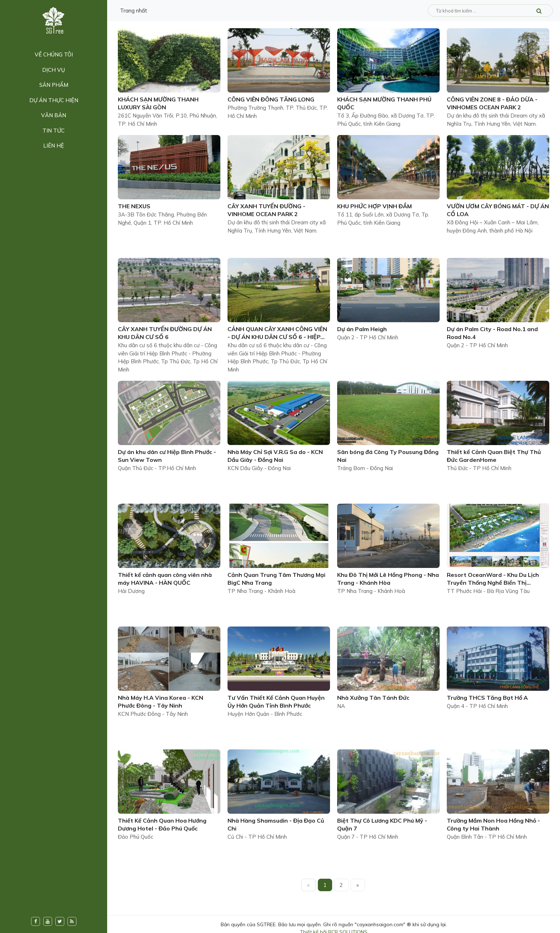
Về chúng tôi (54, 54)
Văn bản (54, 115)
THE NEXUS (134, 206)
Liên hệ (54, 146)
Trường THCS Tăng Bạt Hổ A (487, 698)
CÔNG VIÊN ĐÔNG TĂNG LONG (271, 99)
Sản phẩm (54, 85)
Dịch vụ (54, 70)
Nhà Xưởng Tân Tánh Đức (373, 698)
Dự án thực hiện (54, 100)
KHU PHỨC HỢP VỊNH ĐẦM (374, 206)
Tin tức (54, 131)
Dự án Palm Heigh (362, 329)
